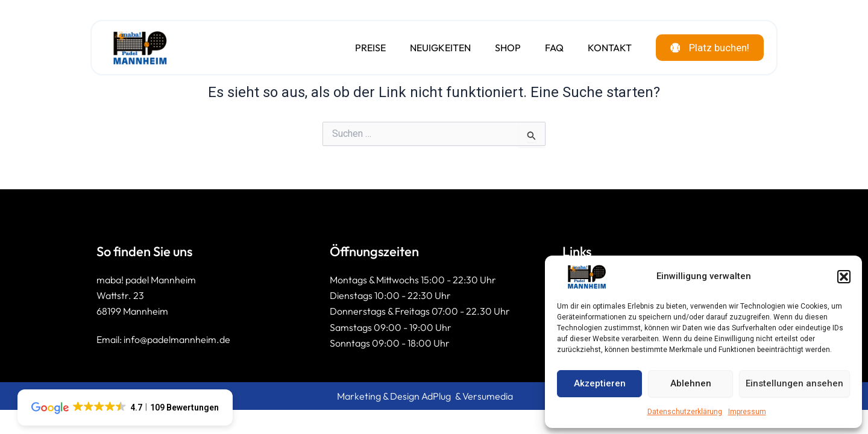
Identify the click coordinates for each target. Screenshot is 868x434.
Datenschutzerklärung (685, 412)
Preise (363, 48)
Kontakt (602, 48)
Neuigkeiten (432, 48)
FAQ (546, 48)
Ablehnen (691, 383)
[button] (844, 277)
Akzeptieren (600, 383)
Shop (500, 48)
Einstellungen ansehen (794, 383)
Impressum (747, 412)
